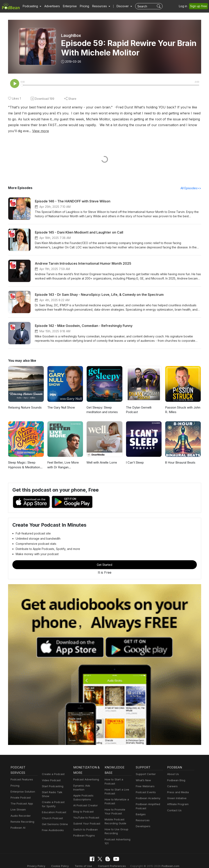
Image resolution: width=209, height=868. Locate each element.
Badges (140, 809)
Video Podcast (51, 775)
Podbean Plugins (84, 826)
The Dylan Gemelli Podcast (139, 404)
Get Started (105, 559)
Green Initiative (176, 793)
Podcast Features (21, 774)
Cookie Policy (64, 860)
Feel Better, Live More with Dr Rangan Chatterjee (62, 460)
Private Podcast (20, 792)
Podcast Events (145, 787)
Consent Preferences (112, 860)
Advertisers (51, 6)
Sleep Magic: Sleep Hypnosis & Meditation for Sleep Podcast (26, 460)
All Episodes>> (191, 182)
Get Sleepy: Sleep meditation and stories (102, 404)
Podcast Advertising (85, 774)
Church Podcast (52, 809)
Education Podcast (53, 803)
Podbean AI (18, 822)
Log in (184, 6)
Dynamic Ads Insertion (87, 780)
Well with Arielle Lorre (101, 457)
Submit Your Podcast (86, 814)
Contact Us (174, 805)
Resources (142, 815)
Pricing (82, 6)
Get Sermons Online (54, 815)
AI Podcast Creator (85, 796)
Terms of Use (86, 860)
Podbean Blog (176, 775)
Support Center (145, 769)
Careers (172, 781)
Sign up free (199, 6)
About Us (173, 769)
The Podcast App (21, 798)
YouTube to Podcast (85, 808)
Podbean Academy (147, 793)
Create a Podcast (52, 769)
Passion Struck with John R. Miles (182, 404)
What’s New (143, 775)
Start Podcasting (52, 781)
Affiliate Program (177, 799)
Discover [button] (119, 6)
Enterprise (67, 6)
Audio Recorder (20, 810)
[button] (31, 6)
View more (176, 125)
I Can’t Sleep (135, 457)
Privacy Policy (41, 860)
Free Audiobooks (52, 821)
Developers (143, 821)
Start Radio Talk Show (55, 787)
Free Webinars (145, 781)
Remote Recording (22, 816)
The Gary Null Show (61, 402)
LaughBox (71, 35)
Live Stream (18, 804)
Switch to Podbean (85, 820)
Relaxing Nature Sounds (25, 402)
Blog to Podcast (83, 802)
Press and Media (177, 787)
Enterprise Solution (22, 786)
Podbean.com (165, 860)
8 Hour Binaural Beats (180, 457)
